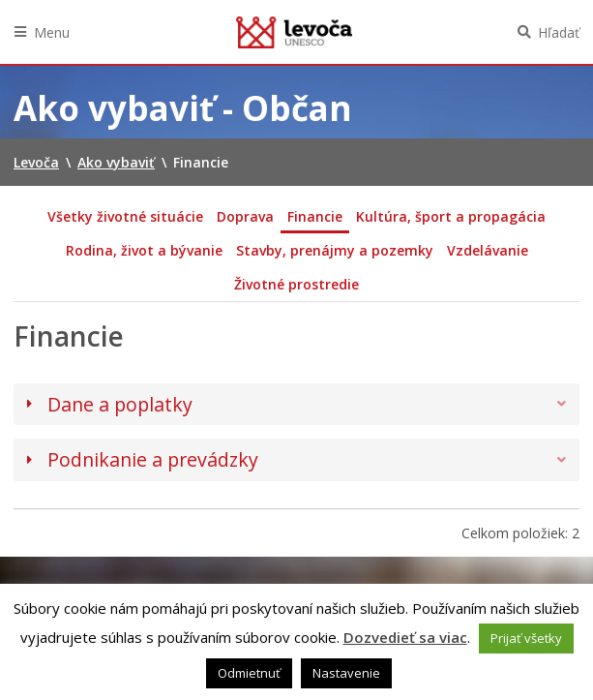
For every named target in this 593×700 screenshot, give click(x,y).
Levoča (294, 32)
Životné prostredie (296, 284)
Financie (315, 216)
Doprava (245, 216)
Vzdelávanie (488, 250)
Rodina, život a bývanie (144, 250)
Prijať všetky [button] (526, 638)
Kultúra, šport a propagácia (451, 216)
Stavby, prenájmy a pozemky (335, 250)
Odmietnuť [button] (249, 673)
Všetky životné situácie (125, 216)
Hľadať (559, 32)
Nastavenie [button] (346, 673)
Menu (52, 32)
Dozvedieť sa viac (405, 637)
